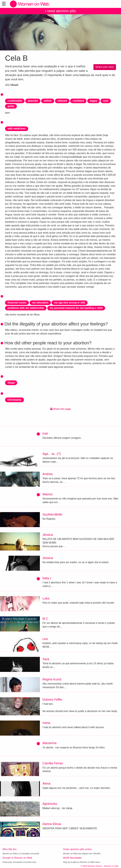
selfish (48, 101)
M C (45, 619)
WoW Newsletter (72, 858)
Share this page (61, 409)
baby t (47, 578)
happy (94, 101)
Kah (45, 434)
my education (40, 303)
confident (78, 101)
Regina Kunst (52, 679)
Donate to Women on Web (17, 858)
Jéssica (48, 535)
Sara (46, 659)
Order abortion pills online (77, 849)
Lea (45, 639)
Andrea (48, 474)
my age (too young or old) (69, 303)
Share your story (105, 67)
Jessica (48, 558)
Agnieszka (50, 804)
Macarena (49, 743)
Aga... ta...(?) (52, 454)
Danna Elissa (52, 824)
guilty (11, 106)
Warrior (48, 494)
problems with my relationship (26, 308)
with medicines (17, 129)
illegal (11, 383)
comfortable (15, 101)
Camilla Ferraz (53, 763)
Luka (46, 598)
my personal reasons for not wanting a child (76, 308)
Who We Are (10, 849)
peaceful (33, 101)
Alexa (46, 783)
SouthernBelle (52, 514)
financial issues (17, 303)
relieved (62, 101)
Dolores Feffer (52, 700)
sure (106, 101)
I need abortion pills (60, 11)
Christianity (14, 400)
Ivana (46, 723)
